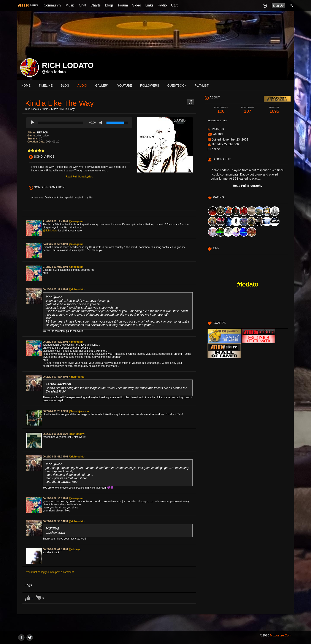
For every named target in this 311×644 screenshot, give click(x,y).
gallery (102, 85)
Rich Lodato (32, 109)
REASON (43, 133)
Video (137, 5)
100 (221, 110)
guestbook (177, 85)
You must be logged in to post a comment (50, 572)
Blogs (109, 5)
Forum (123, 5)
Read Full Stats (217, 121)
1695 (274, 110)
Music (70, 5)
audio (82, 85)
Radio (162, 5)
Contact (218, 134)
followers (150, 85)
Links (149, 5)
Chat (83, 5)
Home (26, 85)
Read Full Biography (248, 186)
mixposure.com (281, 635)
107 (248, 110)
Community (52, 5)
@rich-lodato (54, 72)
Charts (96, 5)
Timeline (46, 85)
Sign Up (278, 6)
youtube (125, 85)
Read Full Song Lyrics (79, 177)
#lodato (248, 284)
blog (65, 85)
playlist (202, 85)
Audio (45, 109)
